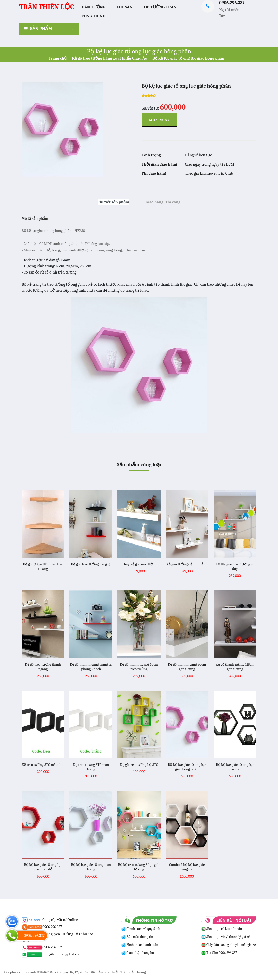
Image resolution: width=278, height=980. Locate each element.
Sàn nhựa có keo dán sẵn (222, 929)
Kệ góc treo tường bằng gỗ (91, 564)
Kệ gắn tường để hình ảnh (187, 564)
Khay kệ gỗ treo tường (139, 564)
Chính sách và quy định (143, 929)
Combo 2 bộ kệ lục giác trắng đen (187, 867)
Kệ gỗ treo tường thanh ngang (43, 667)
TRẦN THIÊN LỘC (46, 7)
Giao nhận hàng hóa (141, 953)
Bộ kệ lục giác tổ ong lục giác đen (235, 767)
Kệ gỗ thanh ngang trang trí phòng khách (91, 667)
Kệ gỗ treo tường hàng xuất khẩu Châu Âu (110, 58)
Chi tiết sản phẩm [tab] (114, 202)
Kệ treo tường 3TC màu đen (43, 765)
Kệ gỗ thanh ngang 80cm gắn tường (187, 667)
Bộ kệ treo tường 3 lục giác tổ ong (139, 867)
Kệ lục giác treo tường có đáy (235, 566)
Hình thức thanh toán (142, 945)
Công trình (94, 16)
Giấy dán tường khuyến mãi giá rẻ (229, 945)
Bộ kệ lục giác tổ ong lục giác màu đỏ (43, 867)
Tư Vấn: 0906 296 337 (219, 953)
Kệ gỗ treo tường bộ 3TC (139, 765)
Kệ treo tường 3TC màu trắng (91, 767)
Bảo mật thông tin (139, 937)
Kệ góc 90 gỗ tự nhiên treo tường (43, 566)
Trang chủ (58, 58)
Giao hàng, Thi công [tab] (163, 202)
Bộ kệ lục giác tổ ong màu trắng (91, 867)
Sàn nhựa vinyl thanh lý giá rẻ (226, 937)
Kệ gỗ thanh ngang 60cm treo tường (139, 667)
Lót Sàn (125, 7)
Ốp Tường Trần (160, 7)
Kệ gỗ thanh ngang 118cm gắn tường (235, 667)
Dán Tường (93, 7)
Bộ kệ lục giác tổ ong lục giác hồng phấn (188, 58)
